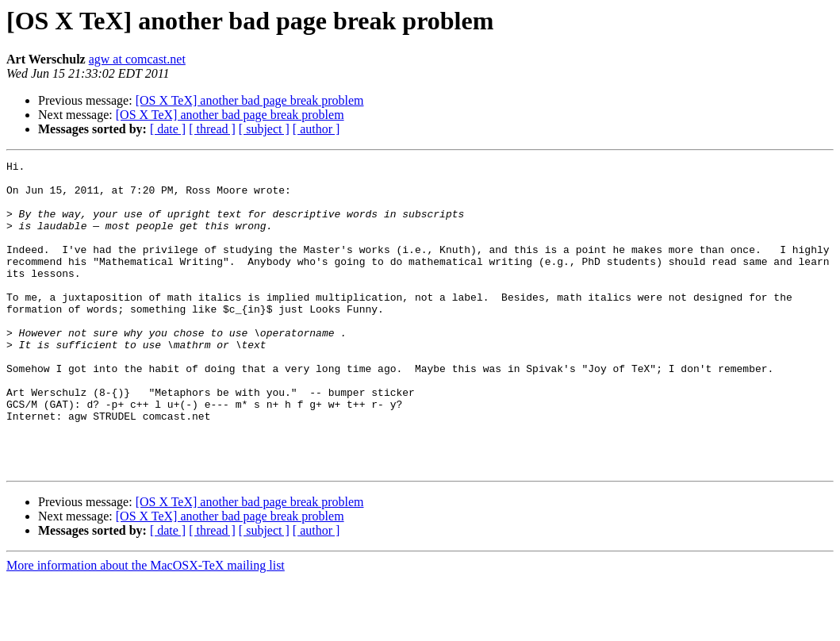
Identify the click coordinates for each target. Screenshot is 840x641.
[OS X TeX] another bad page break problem (250, 100)
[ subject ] (264, 129)
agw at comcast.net (137, 59)
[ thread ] (212, 129)
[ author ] (316, 129)
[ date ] (168, 129)
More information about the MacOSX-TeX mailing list (146, 627)
